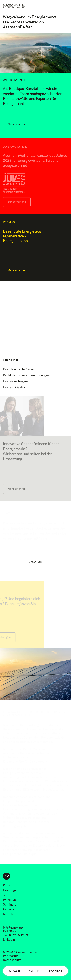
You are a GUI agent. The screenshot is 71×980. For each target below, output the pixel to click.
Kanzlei (14, 971)
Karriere (56, 971)
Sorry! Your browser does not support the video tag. (35, 315)
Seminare (10, 905)
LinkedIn (9, 940)
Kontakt (35, 971)
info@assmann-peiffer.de (14, 929)
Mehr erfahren (17, 124)
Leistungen (11, 890)
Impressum (11, 956)
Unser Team (36, 562)
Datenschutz (12, 960)
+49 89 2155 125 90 (16, 935)
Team (7, 895)
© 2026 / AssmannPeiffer (20, 952)
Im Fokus (9, 900)
